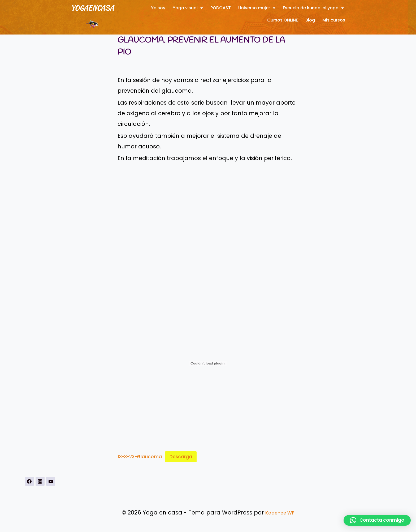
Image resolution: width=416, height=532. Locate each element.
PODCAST (221, 8)
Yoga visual (188, 8)
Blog (310, 20)
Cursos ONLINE (283, 20)
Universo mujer (257, 8)
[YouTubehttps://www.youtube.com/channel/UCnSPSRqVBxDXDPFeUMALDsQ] (51, 481)
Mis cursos (334, 20)
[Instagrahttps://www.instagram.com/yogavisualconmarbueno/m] (40, 481)
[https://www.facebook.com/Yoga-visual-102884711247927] (29, 481)
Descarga (181, 457)
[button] (377, 520)
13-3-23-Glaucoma (140, 457)
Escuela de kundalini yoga (313, 8)
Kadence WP (280, 513)
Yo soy (158, 8)
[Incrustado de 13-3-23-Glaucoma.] (208, 363)
